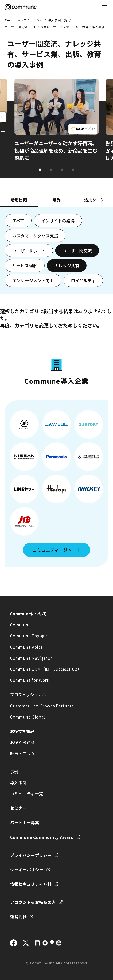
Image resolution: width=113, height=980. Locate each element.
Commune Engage (29, 636)
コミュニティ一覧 (27, 793)
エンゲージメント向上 (33, 280)
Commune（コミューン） (24, 20)
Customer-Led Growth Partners (42, 706)
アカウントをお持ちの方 (33, 902)
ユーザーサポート (29, 251)
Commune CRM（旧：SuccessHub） (46, 669)
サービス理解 (25, 265)
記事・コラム (23, 753)
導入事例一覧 (58, 20)
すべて (18, 221)
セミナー (18, 808)
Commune (20, 625)
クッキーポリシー (27, 869)
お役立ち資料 (23, 742)
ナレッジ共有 (67, 265)
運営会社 (18, 916)
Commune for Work (30, 680)
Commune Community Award (42, 837)
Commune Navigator (31, 658)
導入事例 (18, 782)
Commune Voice (26, 647)
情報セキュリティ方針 (31, 884)
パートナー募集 (25, 822)
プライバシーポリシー (31, 855)
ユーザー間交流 (77, 251)
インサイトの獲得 (58, 221)
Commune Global (28, 717)
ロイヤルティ (83, 280)
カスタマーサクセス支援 (35, 236)
